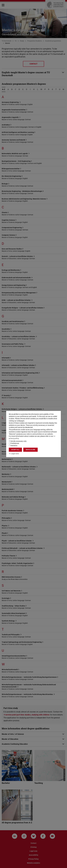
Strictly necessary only (18, 441)
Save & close (30, 450)
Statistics (13, 446)
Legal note (14, 454)
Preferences (14, 443)
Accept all (15, 450)
